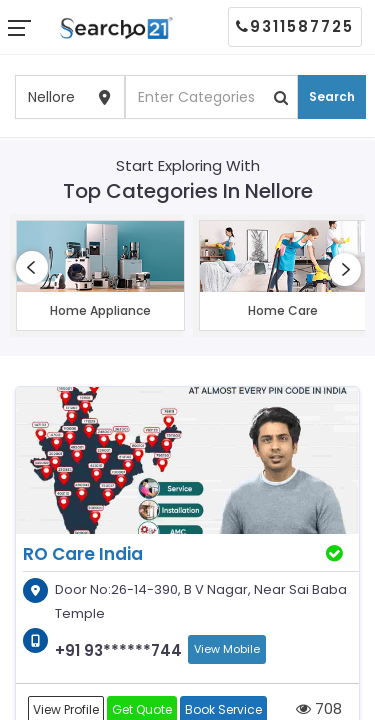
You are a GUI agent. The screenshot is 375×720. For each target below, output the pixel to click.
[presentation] (32, 267)
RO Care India (83, 554)
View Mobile (227, 649)
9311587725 (295, 26)
